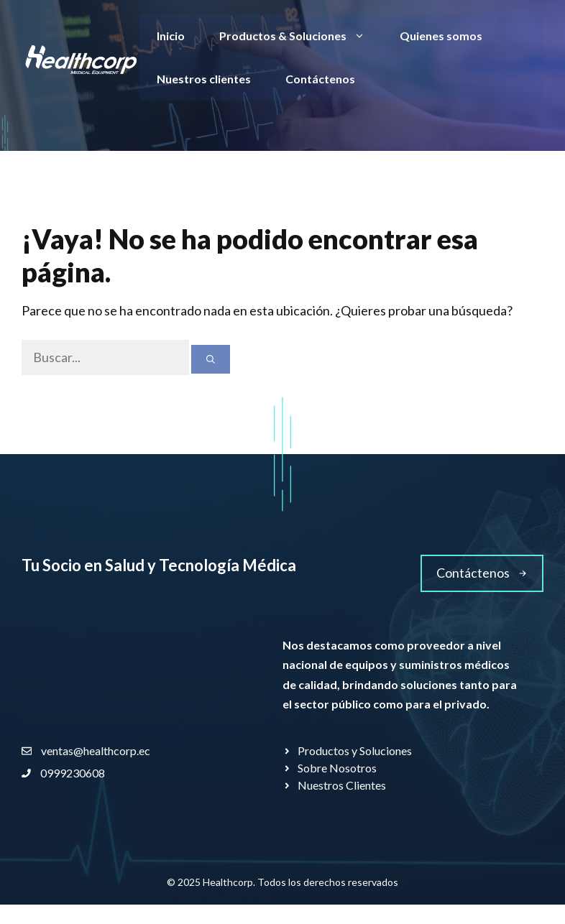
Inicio (171, 36)
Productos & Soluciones (301, 36)
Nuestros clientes (204, 79)
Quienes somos (441, 36)
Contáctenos (320, 79)
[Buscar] (211, 359)
